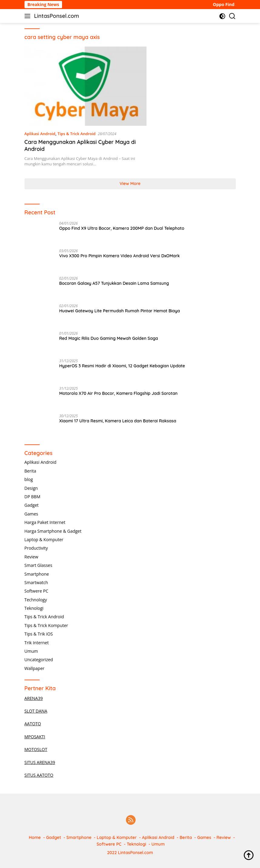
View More (130, 184)
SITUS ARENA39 (40, 762)
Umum (31, 651)
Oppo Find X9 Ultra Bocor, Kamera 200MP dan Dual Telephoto (122, 228)
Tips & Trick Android (77, 134)
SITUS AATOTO (39, 775)
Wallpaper (35, 668)
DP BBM (33, 497)
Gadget (32, 505)
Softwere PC (36, 591)
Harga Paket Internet (45, 522)
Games (31, 514)
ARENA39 (34, 698)
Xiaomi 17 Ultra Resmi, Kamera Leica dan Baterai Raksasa (118, 421)
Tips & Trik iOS (39, 634)
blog (29, 479)
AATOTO (33, 724)
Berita (30, 471)
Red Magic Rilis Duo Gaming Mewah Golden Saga (109, 338)
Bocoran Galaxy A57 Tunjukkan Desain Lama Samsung (114, 283)
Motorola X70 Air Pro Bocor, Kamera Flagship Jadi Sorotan (118, 393)
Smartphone (37, 574)
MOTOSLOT (36, 749)
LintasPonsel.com (57, 16)
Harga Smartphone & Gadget (53, 531)
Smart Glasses (38, 565)
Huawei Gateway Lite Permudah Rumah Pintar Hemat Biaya (120, 311)
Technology (36, 600)
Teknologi (34, 608)
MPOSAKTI (35, 737)
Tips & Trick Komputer (46, 625)
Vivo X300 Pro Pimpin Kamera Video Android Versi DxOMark (120, 256)
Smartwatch (36, 582)
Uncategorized (39, 660)
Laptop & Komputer (44, 540)
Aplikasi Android (40, 134)
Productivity (36, 548)
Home (35, 837)
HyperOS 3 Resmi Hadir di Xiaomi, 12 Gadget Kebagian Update (122, 366)
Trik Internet (37, 643)
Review (31, 557)
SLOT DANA (36, 711)
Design (31, 488)
